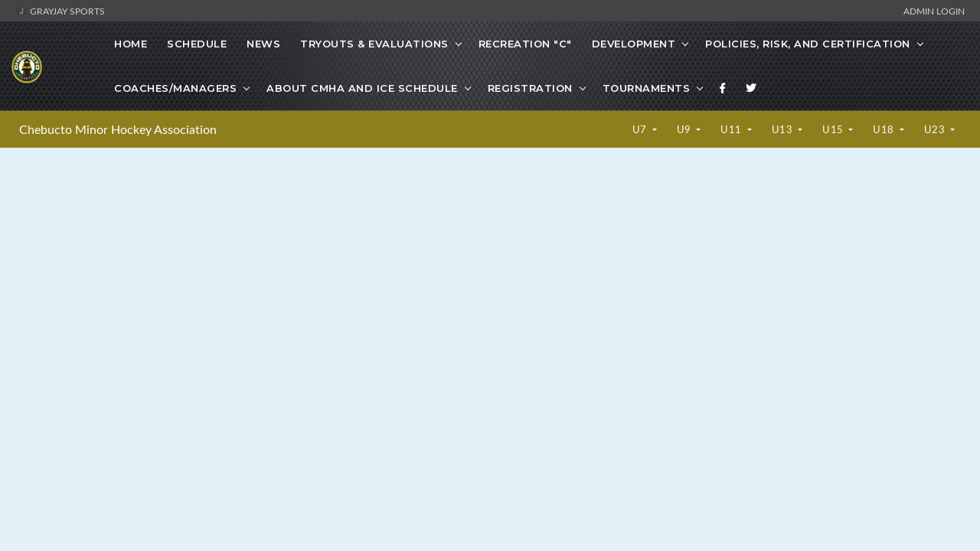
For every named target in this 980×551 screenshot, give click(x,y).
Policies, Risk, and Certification (808, 44)
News (263, 44)
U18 (885, 129)
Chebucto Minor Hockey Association (118, 129)
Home (131, 44)
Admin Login (934, 11)
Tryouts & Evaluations (374, 44)
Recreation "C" (525, 44)
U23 (936, 129)
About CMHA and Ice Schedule (362, 88)
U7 (641, 129)
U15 (834, 129)
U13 (784, 129)
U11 (732, 129)
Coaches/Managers (175, 88)
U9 (686, 129)
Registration (530, 88)
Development (634, 44)
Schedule (197, 44)
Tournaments (647, 88)
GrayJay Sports (60, 11)
